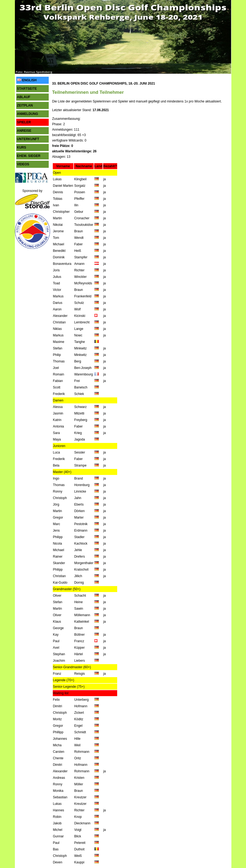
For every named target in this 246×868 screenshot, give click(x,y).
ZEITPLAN (25, 105)
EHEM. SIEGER (29, 156)
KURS (22, 147)
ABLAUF (24, 97)
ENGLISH (27, 80)
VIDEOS (23, 164)
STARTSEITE (27, 89)
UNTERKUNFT (28, 139)
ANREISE (24, 131)
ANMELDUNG (28, 114)
